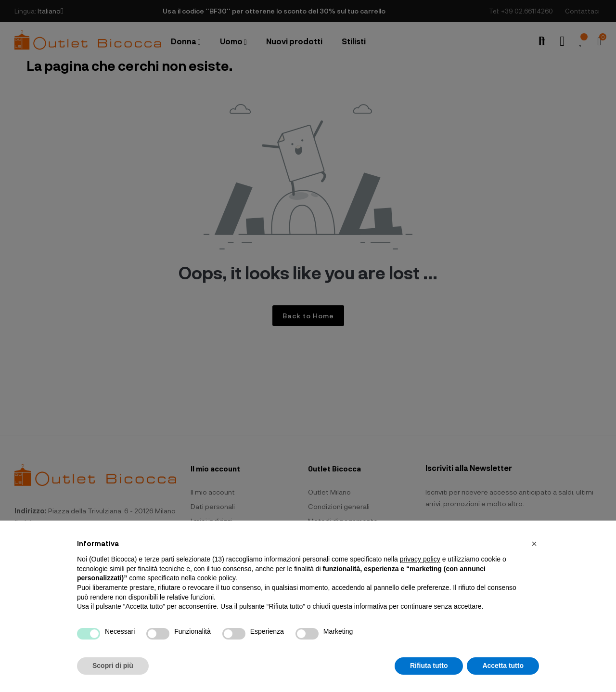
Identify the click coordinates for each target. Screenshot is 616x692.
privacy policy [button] (420, 559)
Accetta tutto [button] (503, 666)
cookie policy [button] (216, 578)
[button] (534, 544)
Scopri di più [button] (113, 666)
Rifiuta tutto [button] (429, 666)
